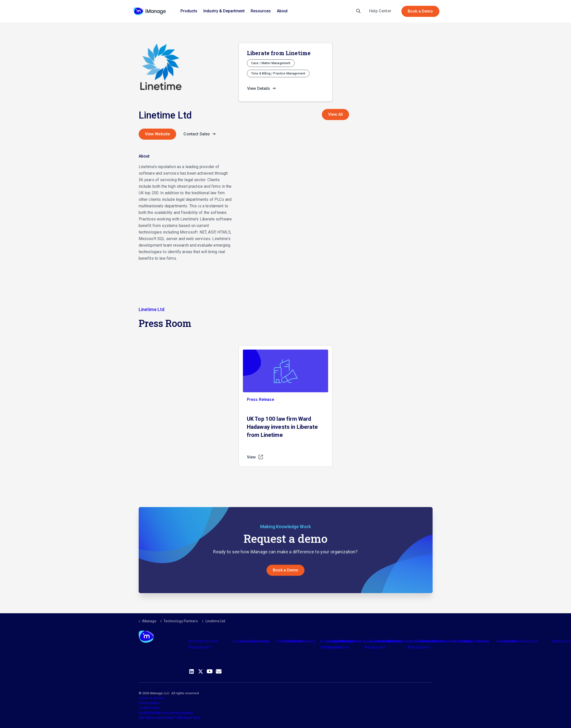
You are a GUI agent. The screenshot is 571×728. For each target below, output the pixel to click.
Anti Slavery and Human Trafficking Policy (169, 718)
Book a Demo (420, 11)
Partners (295, 641)
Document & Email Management (203, 644)
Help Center (380, 11)
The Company (400, 641)
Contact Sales (201, 134)
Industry (345, 641)
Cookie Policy (149, 708)
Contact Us (529, 641)
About (282, 11)
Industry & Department (224, 11)
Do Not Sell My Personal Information (166, 713)
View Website (158, 134)
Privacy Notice (150, 703)
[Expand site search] (358, 11)
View (255, 457)
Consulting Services (255, 641)
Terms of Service (152, 698)
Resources (261, 11)
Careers (483, 641)
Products (189, 11)
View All (335, 114)
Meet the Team (445, 641)
